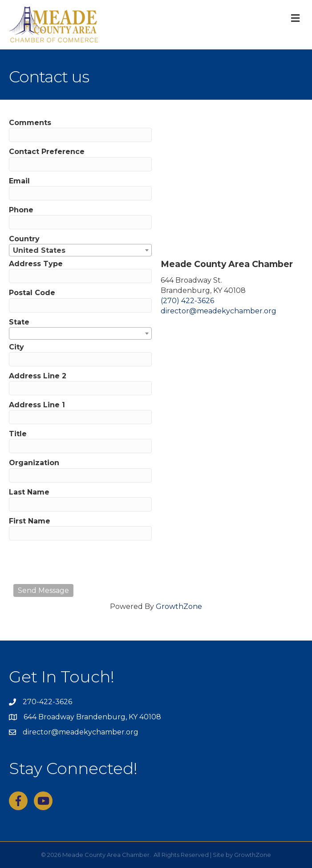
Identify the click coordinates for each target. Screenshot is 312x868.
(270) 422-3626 (187, 301)
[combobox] (80, 250)
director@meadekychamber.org (219, 311)
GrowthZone (179, 606)
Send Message (43, 590)
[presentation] (81, 562)
